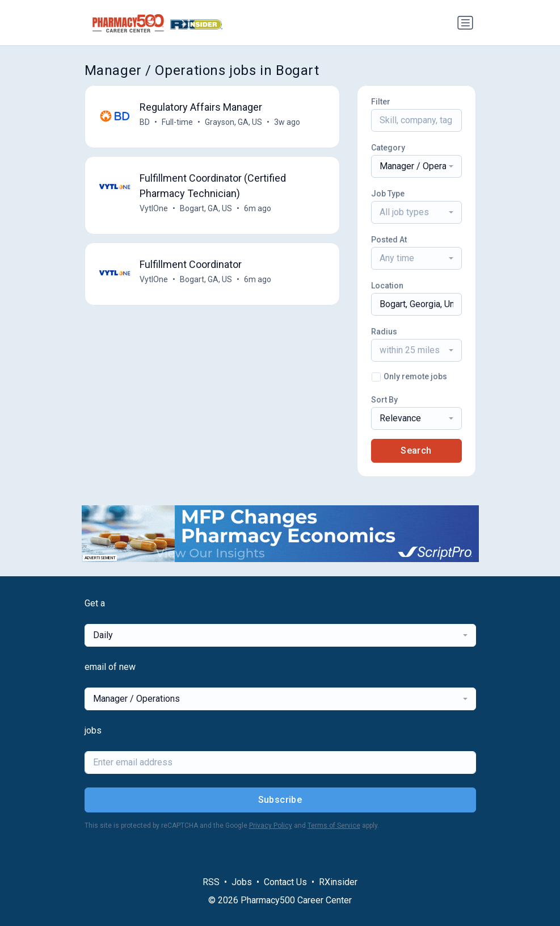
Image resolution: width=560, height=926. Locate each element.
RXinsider (338, 882)
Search (416, 451)
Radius (384, 332)
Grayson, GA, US (233, 122)
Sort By (384, 400)
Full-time (177, 122)
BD (145, 122)
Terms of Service (334, 826)
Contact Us (285, 882)
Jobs (242, 882)
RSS (211, 882)
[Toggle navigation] (465, 23)
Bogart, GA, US (206, 208)
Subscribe (280, 800)
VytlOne (154, 208)
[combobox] (416, 166)
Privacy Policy (271, 826)
